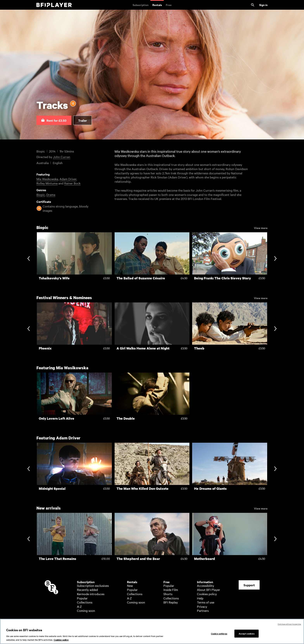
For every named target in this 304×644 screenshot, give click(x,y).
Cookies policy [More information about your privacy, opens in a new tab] (61, 640)
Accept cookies (247, 634)
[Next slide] (275, 259)
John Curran (62, 157)
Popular (82, 598)
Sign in (263, 5)
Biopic (41, 195)
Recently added (87, 590)
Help (200, 598)
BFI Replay (171, 602)
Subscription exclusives (93, 585)
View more (261, 228)
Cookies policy (207, 594)
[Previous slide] (29, 259)
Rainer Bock (72, 183)
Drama (51, 195)
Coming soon (86, 610)
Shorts (168, 594)
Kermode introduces (91, 594)
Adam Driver (68, 179)
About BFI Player (209, 590)
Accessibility (206, 585)
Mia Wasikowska (47, 179)
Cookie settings (219, 634)
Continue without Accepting (289, 624)
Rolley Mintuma (47, 183)
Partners (203, 610)
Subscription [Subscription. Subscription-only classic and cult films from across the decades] (141, 5)
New (130, 585)
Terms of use (206, 602)
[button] (54, 120)
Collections (85, 602)
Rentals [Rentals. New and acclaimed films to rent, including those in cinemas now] (157, 5)
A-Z (79, 606)
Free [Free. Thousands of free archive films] (169, 5)
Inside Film (171, 590)
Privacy (202, 606)
